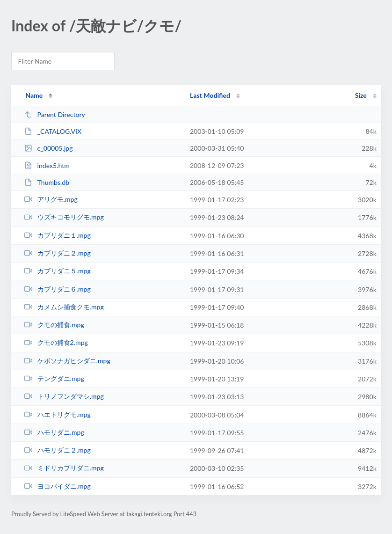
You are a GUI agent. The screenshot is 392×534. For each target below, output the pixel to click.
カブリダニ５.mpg (58, 271)
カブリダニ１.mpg (58, 235)
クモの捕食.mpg (54, 325)
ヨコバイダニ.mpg (58, 486)
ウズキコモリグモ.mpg (64, 217)
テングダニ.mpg (54, 378)
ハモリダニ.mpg (54, 432)
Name (34, 95)
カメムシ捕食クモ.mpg (64, 307)
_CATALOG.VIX (53, 131)
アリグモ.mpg (51, 199)
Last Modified (210, 95)
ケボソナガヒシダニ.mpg (67, 361)
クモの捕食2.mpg (56, 342)
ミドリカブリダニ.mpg (64, 468)
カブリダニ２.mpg (58, 253)
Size (361, 95)
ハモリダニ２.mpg (58, 450)
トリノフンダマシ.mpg (64, 396)
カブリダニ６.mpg (58, 289)
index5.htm (47, 165)
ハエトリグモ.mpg (58, 414)
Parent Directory (55, 114)
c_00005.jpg (48, 148)
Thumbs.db (47, 182)
